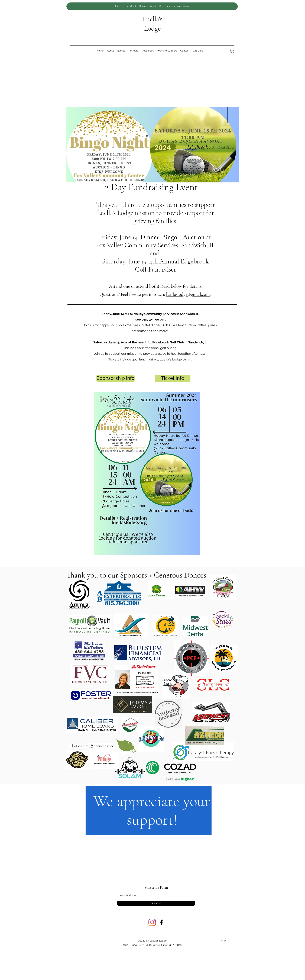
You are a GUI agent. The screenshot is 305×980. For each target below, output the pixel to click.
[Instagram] (152, 922)
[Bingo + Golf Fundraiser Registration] (152, 6)
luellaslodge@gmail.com (188, 294)
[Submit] (156, 903)
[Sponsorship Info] (116, 378)
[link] (232, 50)
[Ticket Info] (173, 378)
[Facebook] (161, 922)
